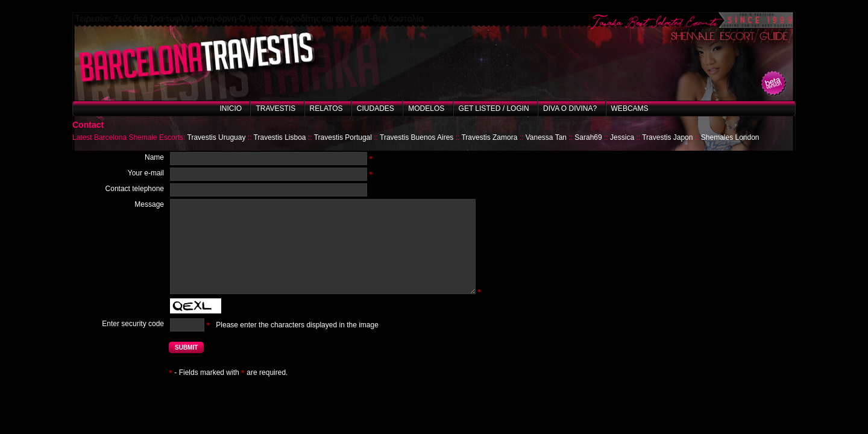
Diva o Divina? (570, 108)
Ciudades (376, 108)
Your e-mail (146, 173)
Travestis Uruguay (217, 137)
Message (149, 204)
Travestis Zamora (489, 137)
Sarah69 (588, 137)
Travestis (275, 108)
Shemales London (730, 137)
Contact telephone (135, 189)
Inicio (231, 108)
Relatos (326, 108)
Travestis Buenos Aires (417, 137)
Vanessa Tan (546, 137)
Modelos (426, 108)
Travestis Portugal (343, 137)
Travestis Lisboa (280, 137)
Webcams (630, 108)
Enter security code (133, 324)
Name (154, 157)
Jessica (622, 137)
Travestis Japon (667, 137)
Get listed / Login (494, 108)
